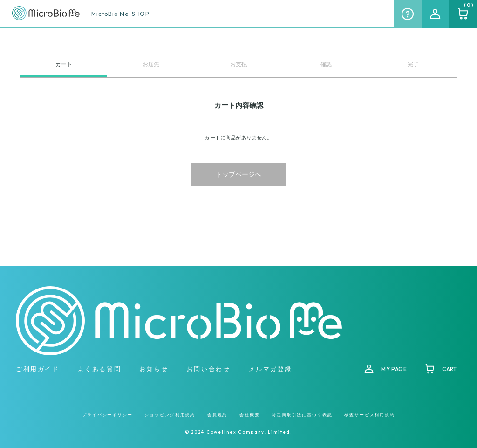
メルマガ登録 (270, 369)
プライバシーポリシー (107, 415)
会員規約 (218, 415)
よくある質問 (99, 369)
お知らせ (154, 369)
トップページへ (238, 174)
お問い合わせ (208, 369)
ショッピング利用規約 (170, 415)
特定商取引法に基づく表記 (302, 415)
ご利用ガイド (37, 369)
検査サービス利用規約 (370, 415)
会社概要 (250, 415)
